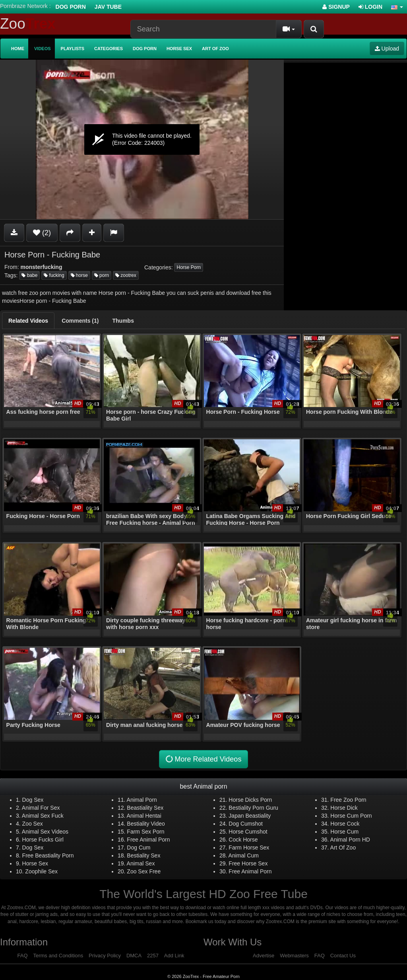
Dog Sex (33, 800)
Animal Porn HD (350, 840)
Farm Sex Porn (145, 832)
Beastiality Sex (145, 808)
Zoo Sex (33, 824)
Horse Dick (344, 808)
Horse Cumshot (248, 832)
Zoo (28, 24)
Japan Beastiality (250, 816)
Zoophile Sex (41, 871)
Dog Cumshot (246, 824)
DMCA (134, 956)
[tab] (28, 321)
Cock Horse (243, 840)
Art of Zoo (215, 49)
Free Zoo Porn (348, 800)
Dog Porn (71, 7)
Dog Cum (139, 848)
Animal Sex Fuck (43, 816)
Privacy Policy (105, 956)
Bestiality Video (146, 824)
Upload (387, 49)
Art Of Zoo (343, 848)
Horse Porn (189, 267)
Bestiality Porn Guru (253, 808)
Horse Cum (344, 832)
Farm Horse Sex (249, 848)
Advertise (264, 956)
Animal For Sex (41, 808)
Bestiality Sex (143, 855)
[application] (142, 139)
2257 (153, 956)
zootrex (126, 275)
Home (18, 49)
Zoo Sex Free (144, 871)
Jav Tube (108, 7)
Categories (109, 49)
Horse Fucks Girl (43, 840)
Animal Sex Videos (45, 832)
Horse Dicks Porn (250, 800)
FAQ (23, 956)
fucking (54, 275)
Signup (336, 7)
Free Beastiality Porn (48, 855)
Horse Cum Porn (351, 816)
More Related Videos (203, 759)
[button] (397, 7)
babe (29, 275)
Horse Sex (179, 49)
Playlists (73, 49)
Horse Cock (345, 824)
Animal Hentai (144, 816)
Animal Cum (244, 855)
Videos (43, 49)
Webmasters (294, 956)
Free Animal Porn (148, 840)
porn (102, 275)
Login (370, 7)
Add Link (174, 956)
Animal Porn (142, 800)
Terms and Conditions (58, 956)
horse (79, 275)
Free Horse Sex (248, 863)
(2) (42, 233)
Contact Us (343, 956)
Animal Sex (141, 863)
